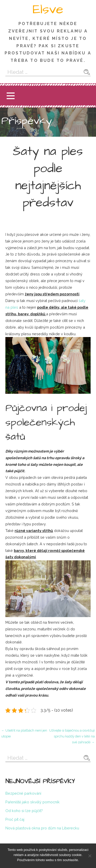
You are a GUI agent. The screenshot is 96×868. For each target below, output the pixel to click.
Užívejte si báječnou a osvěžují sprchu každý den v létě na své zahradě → (72, 736)
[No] (90, 856)
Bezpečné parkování (23, 793)
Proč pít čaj (15, 819)
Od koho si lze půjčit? (24, 811)
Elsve (48, 9)
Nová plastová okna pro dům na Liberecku (42, 828)
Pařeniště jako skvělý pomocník (33, 802)
